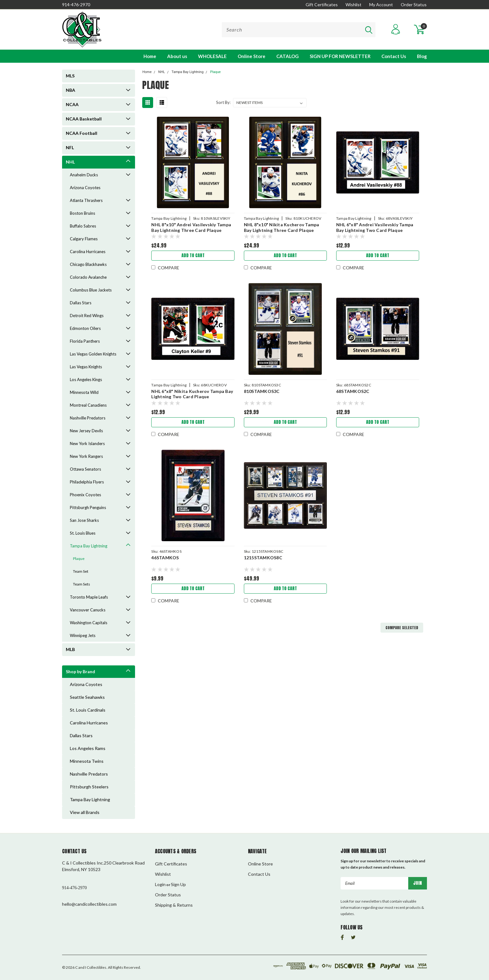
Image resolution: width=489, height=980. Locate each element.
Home (150, 56)
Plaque (79, 559)
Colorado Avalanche (88, 277)
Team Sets (82, 584)
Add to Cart (193, 255)
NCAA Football (82, 133)
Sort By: (223, 102)
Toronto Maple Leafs (89, 597)
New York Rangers (86, 456)
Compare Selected (402, 628)
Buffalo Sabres (83, 226)
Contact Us (394, 56)
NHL (70, 162)
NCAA (72, 104)
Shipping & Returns (174, 905)
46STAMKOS (165, 558)
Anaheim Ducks (84, 175)
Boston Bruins (82, 213)
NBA (70, 90)
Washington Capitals (89, 623)
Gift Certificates (322, 5)
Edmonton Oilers (85, 328)
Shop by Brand (80, 671)
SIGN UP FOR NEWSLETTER (340, 56)
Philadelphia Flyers (87, 482)
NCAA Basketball (84, 119)
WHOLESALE (212, 56)
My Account (381, 5)
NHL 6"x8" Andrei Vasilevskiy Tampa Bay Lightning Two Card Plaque (375, 227)
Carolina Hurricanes (88, 252)
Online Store (252, 56)
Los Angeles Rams (88, 748)
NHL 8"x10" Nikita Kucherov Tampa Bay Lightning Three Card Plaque (282, 227)
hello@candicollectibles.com (89, 904)
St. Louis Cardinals (88, 710)
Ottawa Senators (85, 469)
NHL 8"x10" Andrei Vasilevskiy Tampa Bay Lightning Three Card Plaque (191, 227)
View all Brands (85, 812)
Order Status (414, 5)
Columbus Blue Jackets (91, 290)
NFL (70, 147)
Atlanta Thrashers (86, 200)
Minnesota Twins (87, 761)
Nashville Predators (88, 418)
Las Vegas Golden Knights (93, 354)
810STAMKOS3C (262, 391)
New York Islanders (87, 443)
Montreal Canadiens (88, 405)
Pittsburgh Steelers (89, 787)
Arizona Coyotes (85, 188)
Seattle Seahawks (87, 697)
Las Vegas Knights (86, 367)
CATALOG (288, 56)
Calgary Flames (84, 239)
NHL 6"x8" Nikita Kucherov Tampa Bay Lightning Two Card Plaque (192, 394)
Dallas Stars (81, 303)
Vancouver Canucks (88, 610)
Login (160, 884)
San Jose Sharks (84, 520)
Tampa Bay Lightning (89, 546)
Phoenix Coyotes (85, 495)
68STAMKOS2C (353, 391)
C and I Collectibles (91, 967)
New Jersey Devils (86, 431)
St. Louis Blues (83, 533)
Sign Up (178, 884)
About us (177, 56)
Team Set (81, 571)
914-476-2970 (76, 5)
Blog (422, 56)
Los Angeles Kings (86, 380)
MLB (70, 649)
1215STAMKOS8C (263, 558)
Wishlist (353, 5)
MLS (70, 76)
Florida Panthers (85, 341)
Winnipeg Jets (83, 635)
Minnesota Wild (84, 392)
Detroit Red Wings (87, 316)
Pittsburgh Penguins (88, 507)
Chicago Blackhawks (88, 264)
